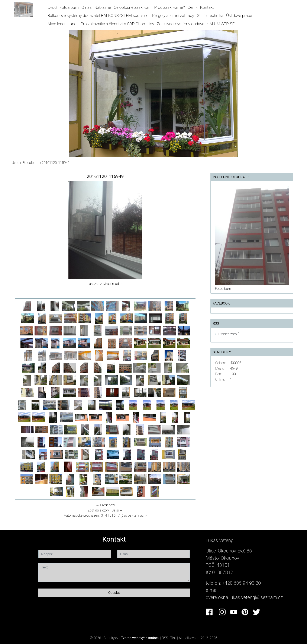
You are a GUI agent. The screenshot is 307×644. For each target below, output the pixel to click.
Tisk (173, 638)
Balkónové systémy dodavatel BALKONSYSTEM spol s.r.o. (98, 15)
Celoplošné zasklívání (133, 7)
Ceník (193, 7)
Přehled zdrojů (229, 334)
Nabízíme (103, 7)
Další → (117, 510)
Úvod (52, 7)
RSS (165, 638)
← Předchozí (105, 505)
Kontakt (207, 7)
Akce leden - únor (63, 24)
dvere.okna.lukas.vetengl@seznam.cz (244, 597)
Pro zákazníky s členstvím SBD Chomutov (117, 24)
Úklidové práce (239, 15)
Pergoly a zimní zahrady (173, 15)
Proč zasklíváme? (169, 7)
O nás (87, 7)
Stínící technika (210, 15)
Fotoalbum (69, 7)
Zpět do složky (98, 510)
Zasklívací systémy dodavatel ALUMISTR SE (196, 24)
